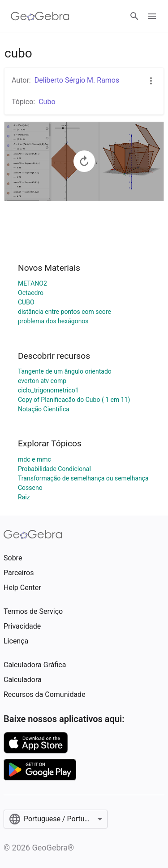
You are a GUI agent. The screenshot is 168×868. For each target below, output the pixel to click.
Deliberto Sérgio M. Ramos (77, 80)
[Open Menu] (152, 16)
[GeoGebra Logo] (40, 16)
